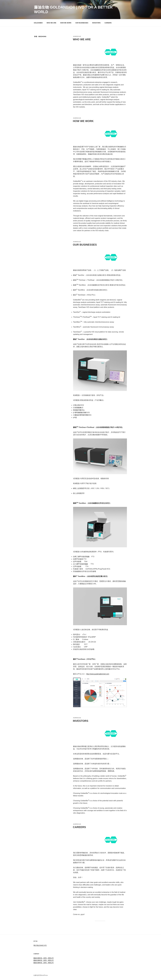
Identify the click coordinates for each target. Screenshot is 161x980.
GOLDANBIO (38, 23)
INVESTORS (96, 23)
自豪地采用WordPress (41, 975)
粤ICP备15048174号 (40, 945)
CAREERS (108, 23)
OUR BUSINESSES (82, 23)
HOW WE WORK (66, 23)
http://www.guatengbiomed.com (98, 674)
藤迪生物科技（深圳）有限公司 (44, 958)
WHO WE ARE (51, 23)
